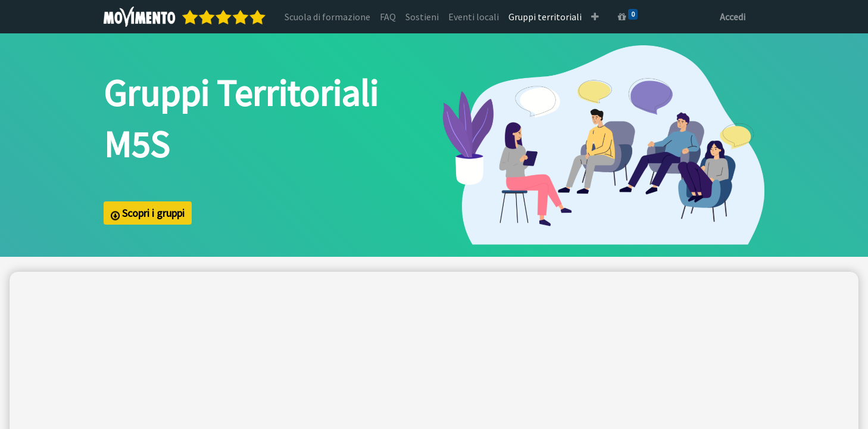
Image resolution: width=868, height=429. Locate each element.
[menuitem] (327, 17)
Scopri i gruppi (148, 214)
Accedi (733, 17)
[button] (595, 17)
